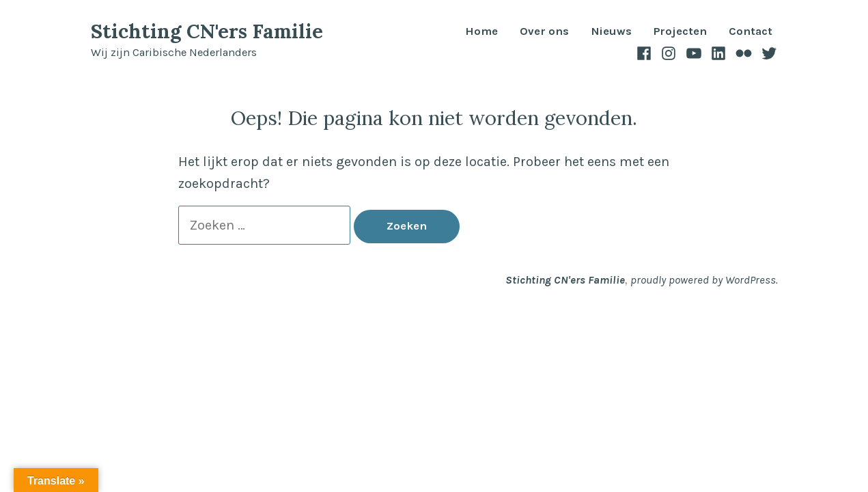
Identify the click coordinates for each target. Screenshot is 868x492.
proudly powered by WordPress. (704, 280)
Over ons (544, 32)
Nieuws (611, 32)
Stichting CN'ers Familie (207, 31)
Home (481, 32)
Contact (751, 32)
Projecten (680, 32)
